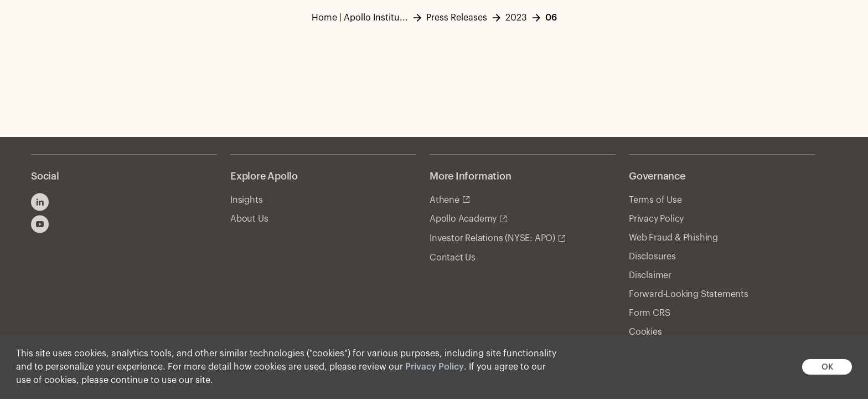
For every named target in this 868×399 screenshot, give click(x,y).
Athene (445, 200)
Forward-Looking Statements (689, 294)
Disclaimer (650, 275)
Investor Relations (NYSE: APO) (492, 238)
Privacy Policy (435, 367)
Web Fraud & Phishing (673, 238)
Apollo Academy (463, 219)
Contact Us (453, 258)
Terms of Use (655, 200)
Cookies (645, 332)
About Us (249, 219)
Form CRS (649, 313)
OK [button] (827, 367)
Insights (246, 200)
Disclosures (652, 257)
